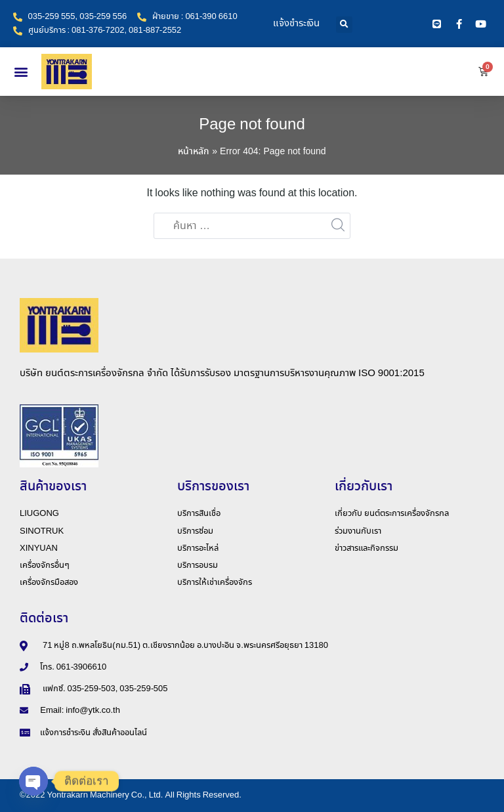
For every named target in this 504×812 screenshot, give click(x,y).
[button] (344, 25)
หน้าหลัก (194, 152)
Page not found (252, 125)
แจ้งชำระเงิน (296, 24)
